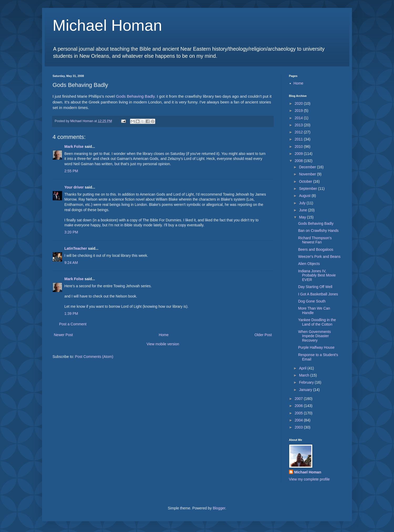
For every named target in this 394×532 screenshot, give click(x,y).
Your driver (74, 187)
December (308, 167)
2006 (299, 406)
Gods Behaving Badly (135, 96)
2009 (299, 154)
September (308, 189)
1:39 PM (71, 314)
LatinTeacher (76, 248)
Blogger (219, 508)
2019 (299, 111)
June (303, 210)
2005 (299, 413)
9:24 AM (71, 263)
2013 (299, 125)
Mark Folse (74, 147)
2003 (299, 427)
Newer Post (63, 335)
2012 (299, 132)
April (303, 368)
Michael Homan (107, 25)
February (307, 382)
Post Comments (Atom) (94, 357)
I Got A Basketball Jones (318, 294)
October (306, 181)
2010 (299, 147)
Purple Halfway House (316, 347)
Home (164, 335)
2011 (299, 139)
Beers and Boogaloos (316, 249)
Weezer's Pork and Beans (319, 257)
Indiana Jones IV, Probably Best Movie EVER (317, 275)
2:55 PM (71, 171)
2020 (299, 103)
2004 (299, 420)
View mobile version (163, 344)
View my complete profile (309, 479)
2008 (299, 161)
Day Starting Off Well (315, 287)
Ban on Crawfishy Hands (318, 231)
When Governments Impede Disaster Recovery (315, 336)
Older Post (263, 335)
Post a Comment (73, 324)
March (305, 375)
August (305, 196)
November (308, 174)
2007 (299, 399)
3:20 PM (71, 232)
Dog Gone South (312, 301)
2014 (299, 118)
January (306, 390)
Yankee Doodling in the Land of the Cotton (317, 322)
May (303, 217)
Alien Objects (309, 264)
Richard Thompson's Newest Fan (315, 240)
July (303, 203)
